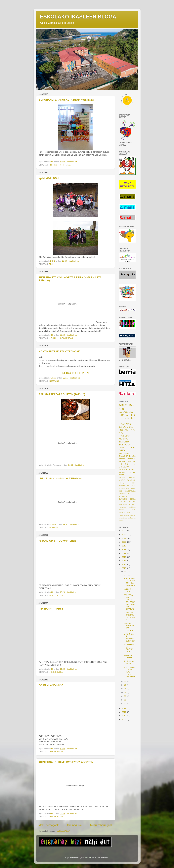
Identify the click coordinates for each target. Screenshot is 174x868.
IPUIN (122, 448)
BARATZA (131, 459)
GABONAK (131, 480)
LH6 (134, 464)
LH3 (133, 448)
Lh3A (133, 486)
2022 (124, 535)
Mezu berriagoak (49, 825)
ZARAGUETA (126, 427)
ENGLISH (124, 442)
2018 (124, 550)
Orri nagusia (74, 825)
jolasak (122, 459)
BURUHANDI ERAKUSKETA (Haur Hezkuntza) (66, 100)
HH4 (64, 165)
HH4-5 (121, 483)
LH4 (133, 418)
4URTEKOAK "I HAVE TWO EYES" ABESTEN (66, 762)
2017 (124, 553)
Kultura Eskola (127, 510)
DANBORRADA (130, 491)
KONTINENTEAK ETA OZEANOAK (59, 352)
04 (126, 692)
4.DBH (133, 488)
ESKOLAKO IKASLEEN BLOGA (78, 17)
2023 (124, 531)
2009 (124, 720)
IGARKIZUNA (124, 486)
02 (126, 700)
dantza (121, 475)
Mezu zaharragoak (101, 825)
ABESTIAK (126, 405)
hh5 (69, 165)
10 (126, 681)
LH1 (55, 338)
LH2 (60, 338)
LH (134, 472)
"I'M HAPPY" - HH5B (51, 609)
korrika (121, 521)
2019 (124, 546)
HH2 (55, 165)
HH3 (60, 165)
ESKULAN (122, 502)
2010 (124, 716)
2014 (124, 564)
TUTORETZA (124, 488)
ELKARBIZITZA (124, 496)
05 (126, 689)
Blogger (88, 857)
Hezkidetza (132, 507)
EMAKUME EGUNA (127, 499)
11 (126, 575)
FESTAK (123, 430)
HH (50, 165)
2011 (124, 712)
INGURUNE (54, 381)
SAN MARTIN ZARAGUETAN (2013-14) (62, 394)
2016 (124, 557)
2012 (124, 708)
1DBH (129, 475)
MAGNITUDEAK (125, 513)
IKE (130, 472)
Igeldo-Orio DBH (49, 178)
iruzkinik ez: (72, 162)
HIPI (134, 483)
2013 (124, 568)
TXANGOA (124, 456)
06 (126, 685)
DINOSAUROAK (125, 494)
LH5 (121, 464)
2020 (124, 542)
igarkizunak (132, 518)
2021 (124, 538)
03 (126, 696)
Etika (130, 502)
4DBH (121, 491)
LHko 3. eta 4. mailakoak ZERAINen (60, 479)
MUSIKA (123, 439)
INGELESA (54, 595)
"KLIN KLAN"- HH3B (51, 685)
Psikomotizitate (124, 515)
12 (126, 571)
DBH (51, 264)
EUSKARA (124, 445)
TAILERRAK (68, 338)
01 (126, 704)
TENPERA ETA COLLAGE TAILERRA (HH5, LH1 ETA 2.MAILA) (129, 602)
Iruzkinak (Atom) (63, 831)
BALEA (132, 456)
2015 (124, 561)
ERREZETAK (124, 467)
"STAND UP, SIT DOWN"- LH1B (57, 541)
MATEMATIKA (124, 470)
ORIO (122, 450)
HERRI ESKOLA (127, 461)
